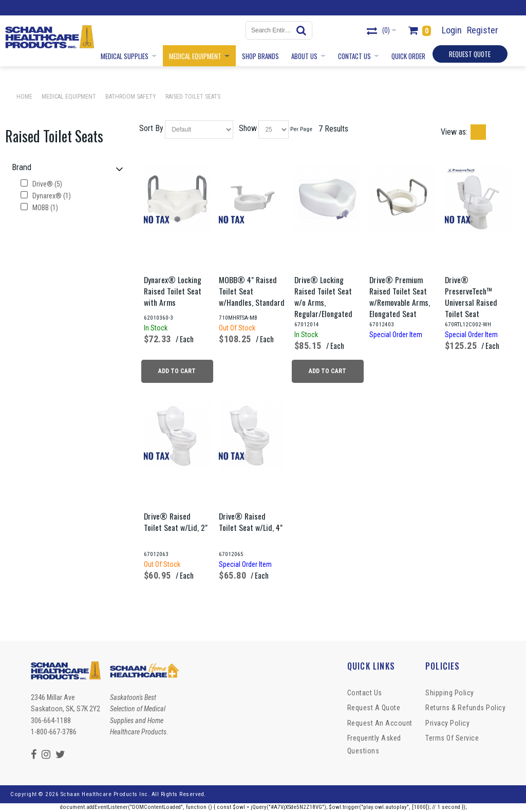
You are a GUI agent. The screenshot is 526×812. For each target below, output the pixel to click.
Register (483, 30)
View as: (454, 132)
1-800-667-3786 (54, 732)
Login (452, 30)
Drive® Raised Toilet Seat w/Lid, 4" (251, 522)
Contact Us (365, 693)
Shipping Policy (450, 693)
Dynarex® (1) (46, 196)
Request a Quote (374, 708)
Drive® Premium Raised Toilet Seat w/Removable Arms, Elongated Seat (400, 297)
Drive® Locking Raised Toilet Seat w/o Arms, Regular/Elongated (323, 297)
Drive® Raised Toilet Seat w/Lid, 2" (176, 522)
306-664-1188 (51, 721)
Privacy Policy (447, 723)
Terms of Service (452, 738)
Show (248, 128)
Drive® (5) (41, 184)
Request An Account (380, 723)
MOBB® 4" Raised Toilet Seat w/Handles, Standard (252, 291)
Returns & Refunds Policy (465, 708)
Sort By (151, 128)
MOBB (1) (39, 208)
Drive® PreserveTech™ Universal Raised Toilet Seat (471, 297)
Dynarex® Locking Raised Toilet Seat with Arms (173, 291)
